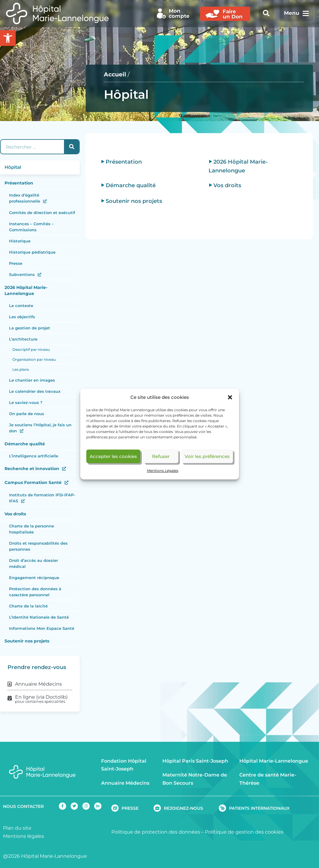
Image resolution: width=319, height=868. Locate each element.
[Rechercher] (72, 147)
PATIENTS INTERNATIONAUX (259, 808)
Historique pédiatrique (32, 252)
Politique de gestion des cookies (244, 832)
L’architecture (23, 339)
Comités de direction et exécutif (42, 213)
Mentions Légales (163, 471)
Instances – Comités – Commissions (31, 227)
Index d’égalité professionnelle (25, 198)
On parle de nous (27, 414)
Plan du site (17, 828)
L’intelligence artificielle (34, 456)
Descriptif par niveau (31, 349)
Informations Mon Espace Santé (42, 628)
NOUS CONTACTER (23, 806)
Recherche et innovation (32, 469)
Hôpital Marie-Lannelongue (274, 761)
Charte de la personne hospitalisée (32, 529)
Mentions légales (24, 836)
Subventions (22, 274)
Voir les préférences (207, 456)
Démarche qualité (25, 444)
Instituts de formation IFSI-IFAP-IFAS (42, 498)
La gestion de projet (30, 328)
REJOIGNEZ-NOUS (183, 808)
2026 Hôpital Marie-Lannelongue (26, 290)
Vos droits (15, 514)
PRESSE (130, 808)
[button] (230, 397)
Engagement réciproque (34, 578)
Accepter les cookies (113, 456)
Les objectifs (22, 317)
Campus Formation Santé (33, 482)
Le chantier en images (32, 380)
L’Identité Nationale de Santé (39, 617)
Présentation (19, 183)
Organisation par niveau (34, 359)
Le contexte (21, 306)
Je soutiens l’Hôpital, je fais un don (40, 428)
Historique (20, 241)
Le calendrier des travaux (35, 391)
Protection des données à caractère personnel (35, 592)
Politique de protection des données (156, 832)
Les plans (21, 369)
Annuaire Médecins (125, 783)
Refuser (161, 456)
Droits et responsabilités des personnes (38, 546)
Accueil (115, 74)
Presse (16, 263)
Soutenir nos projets (27, 641)
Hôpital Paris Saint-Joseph (195, 761)
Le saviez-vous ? (26, 402)
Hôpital (13, 167)
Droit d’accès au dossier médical (33, 563)
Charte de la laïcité (28, 606)
